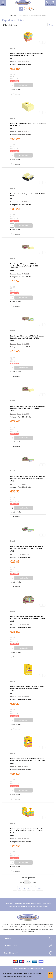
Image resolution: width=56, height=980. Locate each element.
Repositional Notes (25, 64)
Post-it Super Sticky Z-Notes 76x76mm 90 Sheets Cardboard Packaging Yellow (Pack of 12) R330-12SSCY (27, 689)
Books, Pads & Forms (38, 15)
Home (13, 15)
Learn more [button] (28, 976)
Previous (2, 9)
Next (54, 9)
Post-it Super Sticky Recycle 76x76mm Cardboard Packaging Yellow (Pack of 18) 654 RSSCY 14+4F (27, 547)
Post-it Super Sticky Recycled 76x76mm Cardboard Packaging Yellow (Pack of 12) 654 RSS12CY (28, 407)
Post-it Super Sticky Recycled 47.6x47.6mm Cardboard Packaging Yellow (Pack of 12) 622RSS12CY (25, 266)
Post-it (13, 48)
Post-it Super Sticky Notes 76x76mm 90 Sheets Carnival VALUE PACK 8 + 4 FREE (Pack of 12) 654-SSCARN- (27, 831)
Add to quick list (15, 89)
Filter (51, 25)
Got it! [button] (50, 975)
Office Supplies (23, 15)
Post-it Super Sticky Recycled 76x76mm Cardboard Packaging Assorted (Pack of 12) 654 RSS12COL (28, 477)
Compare (15, 94)
